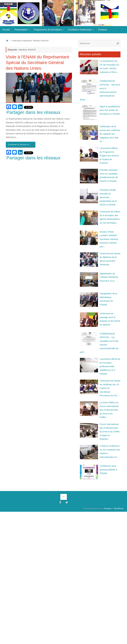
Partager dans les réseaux (33, 112)
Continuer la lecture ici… (21, 145)
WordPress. (119, 508)
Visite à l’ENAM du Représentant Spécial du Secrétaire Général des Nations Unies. (37, 63)
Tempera (108, 508)
